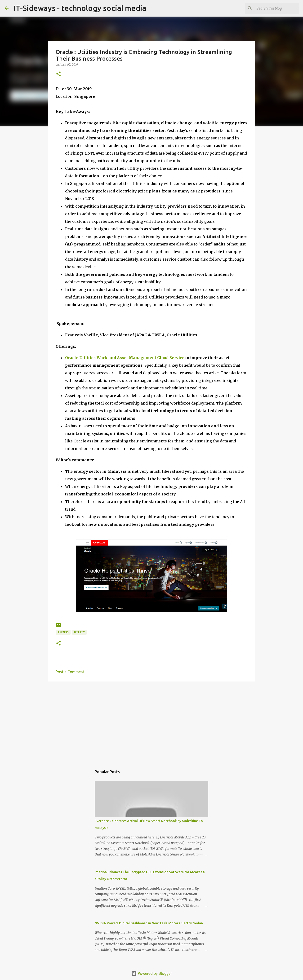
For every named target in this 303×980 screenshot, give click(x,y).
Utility (79, 632)
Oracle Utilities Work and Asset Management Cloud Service (125, 358)
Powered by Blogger (151, 973)
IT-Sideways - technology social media (80, 8)
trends (63, 632)
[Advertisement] (151, 722)
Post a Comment (70, 672)
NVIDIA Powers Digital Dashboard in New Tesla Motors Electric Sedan (149, 923)
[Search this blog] (274, 8)
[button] (58, 74)
